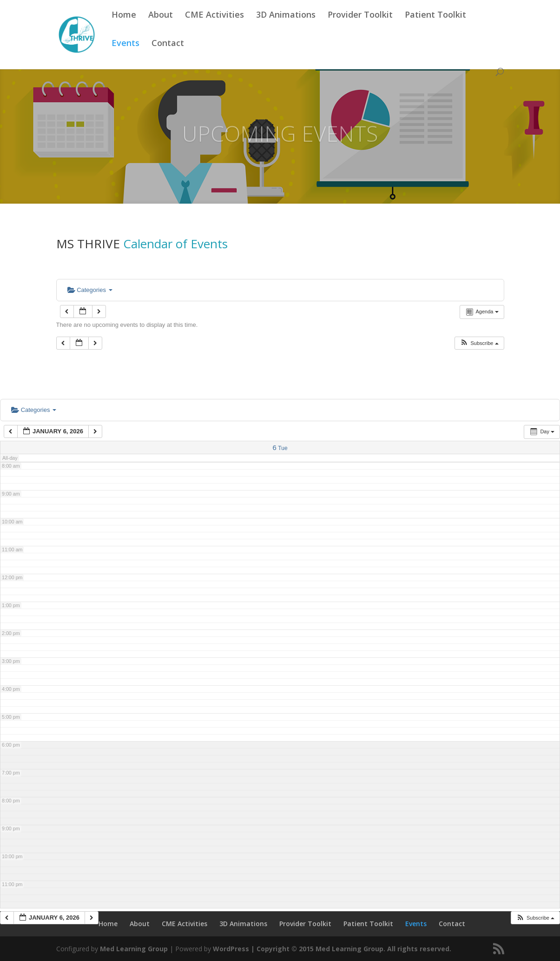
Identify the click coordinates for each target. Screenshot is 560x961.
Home (124, 26)
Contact (168, 55)
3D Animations (286, 26)
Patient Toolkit (435, 26)
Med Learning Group (134, 949)
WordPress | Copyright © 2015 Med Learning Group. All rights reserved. (332, 949)
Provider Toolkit (360, 26)
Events (125, 55)
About (161, 26)
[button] (479, 343)
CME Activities (214, 26)
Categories (90, 290)
